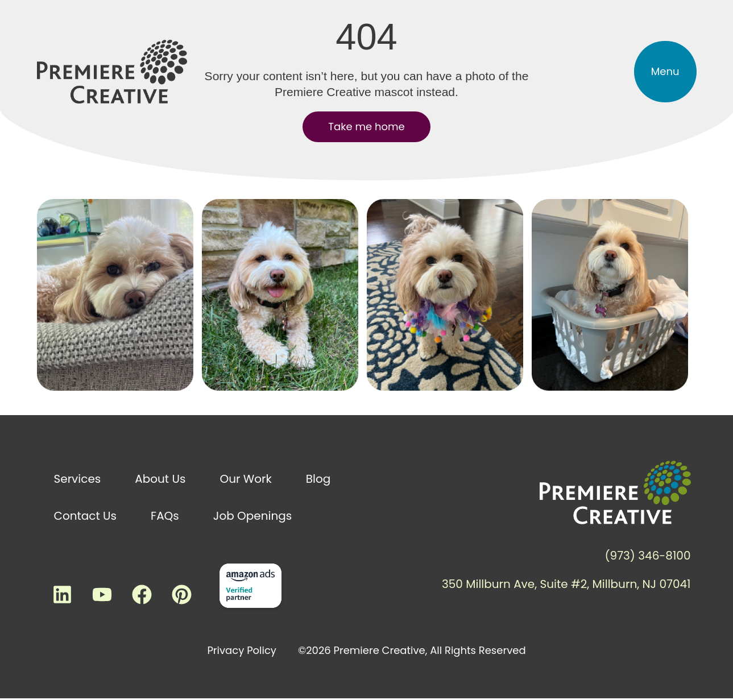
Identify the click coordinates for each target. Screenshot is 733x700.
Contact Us (86, 516)
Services (78, 479)
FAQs (165, 516)
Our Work (245, 479)
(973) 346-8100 (647, 556)
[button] (665, 72)
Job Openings (252, 516)
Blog (318, 479)
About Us (160, 479)
